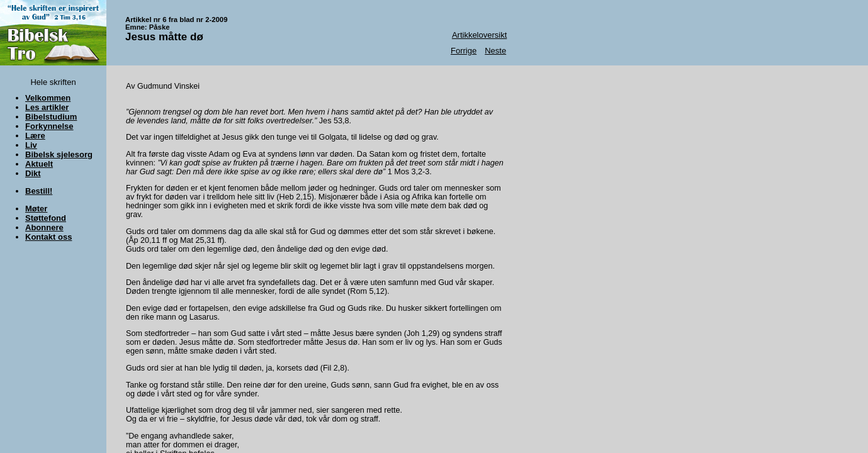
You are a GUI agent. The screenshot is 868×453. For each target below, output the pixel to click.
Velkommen (48, 98)
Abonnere (44, 227)
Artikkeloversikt (479, 35)
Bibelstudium (51, 117)
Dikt (33, 173)
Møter (36, 209)
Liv (31, 145)
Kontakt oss (48, 237)
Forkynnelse (49, 126)
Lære (35, 136)
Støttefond (46, 218)
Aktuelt (39, 164)
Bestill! (39, 191)
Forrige (464, 51)
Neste (495, 51)
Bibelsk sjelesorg (59, 154)
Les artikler (47, 107)
